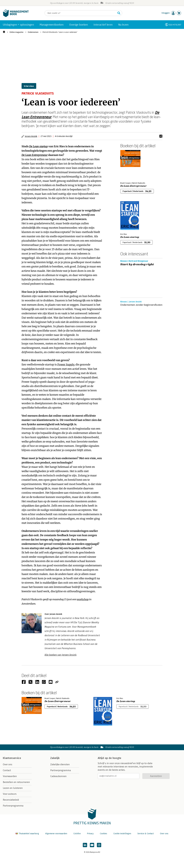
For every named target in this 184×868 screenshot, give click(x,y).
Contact (7, 770)
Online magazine (16, 32)
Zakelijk (55, 758)
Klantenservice (12, 758)
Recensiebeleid (11, 800)
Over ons (8, 764)
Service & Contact (146, 834)
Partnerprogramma (13, 806)
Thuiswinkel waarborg (28, 834)
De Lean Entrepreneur (35, 155)
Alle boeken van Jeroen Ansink (61, 655)
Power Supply (66, 365)
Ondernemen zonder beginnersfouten (141, 305)
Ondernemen (33, 32)
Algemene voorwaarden (56, 834)
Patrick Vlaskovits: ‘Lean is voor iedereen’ (60, 32)
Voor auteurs (10, 794)
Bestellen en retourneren (16, 782)
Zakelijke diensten (60, 764)
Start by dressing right (137, 264)
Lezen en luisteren (13, 788)
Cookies (103, 834)
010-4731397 (175, 25)
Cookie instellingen (122, 834)
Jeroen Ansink (31, 136)
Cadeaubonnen (58, 776)
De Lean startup (39, 146)
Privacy (90, 834)
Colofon (77, 834)
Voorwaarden (10, 776)
